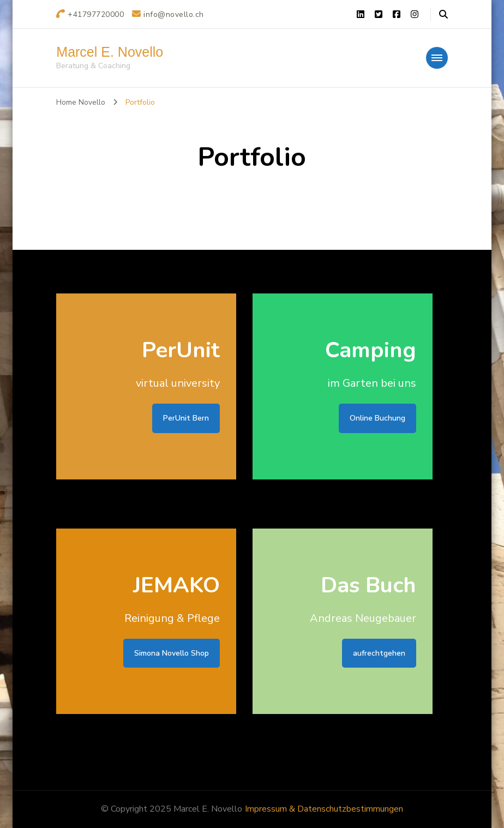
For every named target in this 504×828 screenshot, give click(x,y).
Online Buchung (377, 418)
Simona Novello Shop (172, 653)
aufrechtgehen (379, 653)
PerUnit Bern (186, 418)
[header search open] (443, 15)
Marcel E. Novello (110, 52)
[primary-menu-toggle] (437, 58)
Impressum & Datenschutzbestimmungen (324, 809)
